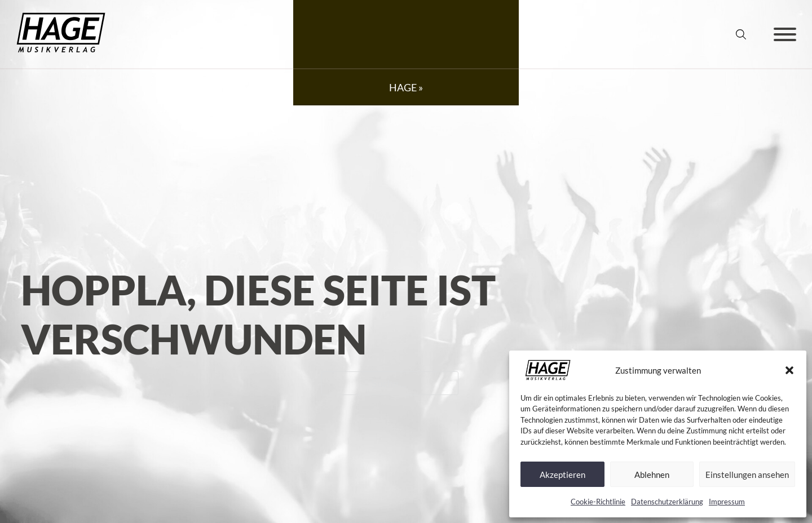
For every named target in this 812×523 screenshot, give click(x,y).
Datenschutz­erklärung (667, 502)
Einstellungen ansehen (747, 475)
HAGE (403, 87)
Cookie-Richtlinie (598, 502)
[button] (789, 370)
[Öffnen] (785, 34)
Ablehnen (652, 475)
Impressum (727, 502)
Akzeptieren (562, 475)
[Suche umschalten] (741, 34)
